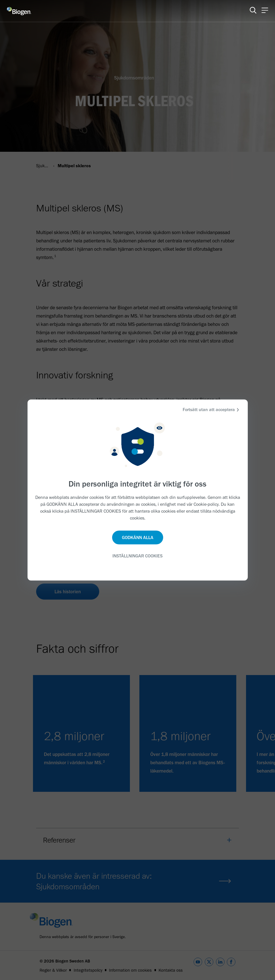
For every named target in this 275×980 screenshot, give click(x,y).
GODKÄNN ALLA (138, 537)
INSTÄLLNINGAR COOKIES (137, 556)
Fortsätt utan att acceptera (212, 410)
